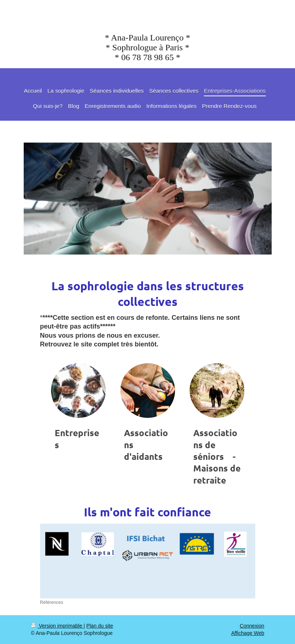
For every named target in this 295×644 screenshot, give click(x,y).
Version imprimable (57, 626)
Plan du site (100, 626)
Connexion (252, 626)
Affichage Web (248, 633)
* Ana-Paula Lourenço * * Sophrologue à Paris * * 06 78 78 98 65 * (148, 47)
